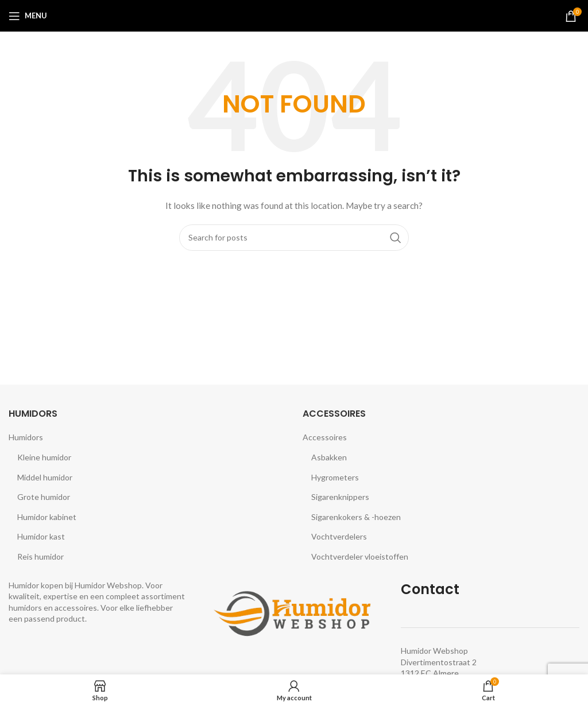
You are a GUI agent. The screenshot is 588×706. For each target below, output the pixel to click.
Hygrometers (335, 477)
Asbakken (329, 457)
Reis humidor (40, 556)
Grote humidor (44, 497)
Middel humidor (45, 477)
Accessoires (325, 437)
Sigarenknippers (340, 497)
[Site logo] (294, 15)
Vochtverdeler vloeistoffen (360, 556)
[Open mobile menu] (28, 16)
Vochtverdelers (339, 536)
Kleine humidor (44, 457)
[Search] (294, 238)
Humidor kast (41, 536)
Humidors (26, 437)
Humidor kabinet (47, 517)
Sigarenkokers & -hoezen (356, 517)
